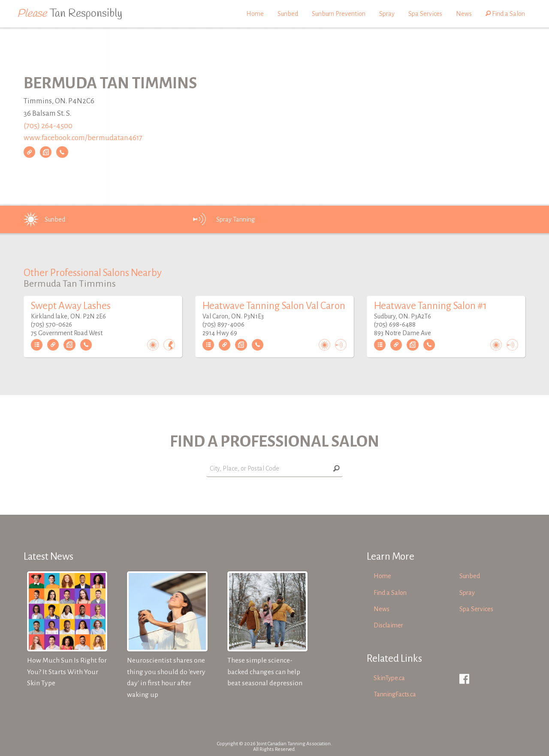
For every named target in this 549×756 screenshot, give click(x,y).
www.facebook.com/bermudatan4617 (83, 138)
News (464, 14)
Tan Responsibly (70, 14)
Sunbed (288, 14)
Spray (387, 14)
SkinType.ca (389, 678)
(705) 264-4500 (48, 126)
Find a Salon (505, 14)
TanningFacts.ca (395, 694)
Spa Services (425, 14)
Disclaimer (388, 625)
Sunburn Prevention (339, 14)
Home (255, 14)
